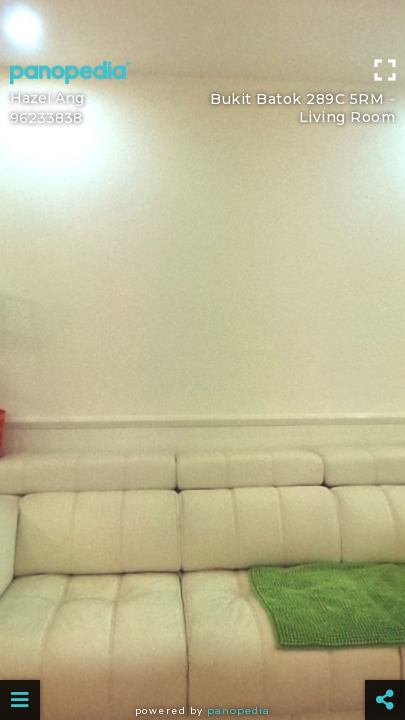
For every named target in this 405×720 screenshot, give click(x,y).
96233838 (46, 118)
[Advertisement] (202, 25)
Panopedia (238, 710)
